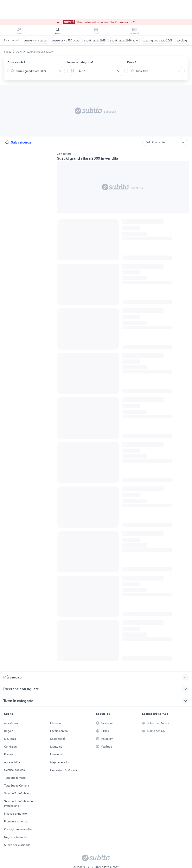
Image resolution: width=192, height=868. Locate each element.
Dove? (132, 62)
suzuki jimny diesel (36, 40)
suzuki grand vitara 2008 (157, 40)
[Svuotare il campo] (60, 71)
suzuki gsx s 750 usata (66, 40)
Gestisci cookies (14, 770)
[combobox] (36, 71)
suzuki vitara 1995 (95, 40)
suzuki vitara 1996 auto (124, 40)
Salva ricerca (18, 142)
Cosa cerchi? (16, 62)
